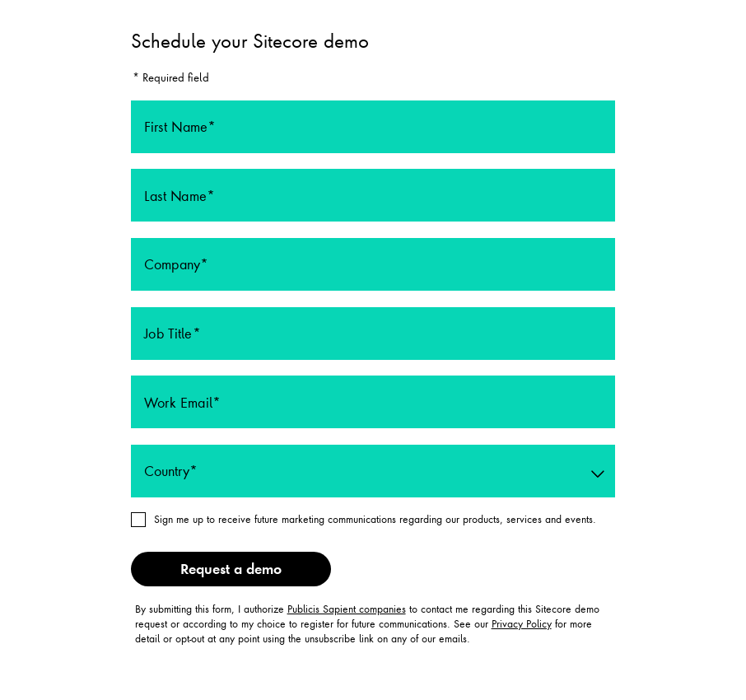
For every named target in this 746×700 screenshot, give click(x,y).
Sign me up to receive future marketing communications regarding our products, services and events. (375, 519)
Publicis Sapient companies (347, 609)
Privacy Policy (522, 623)
